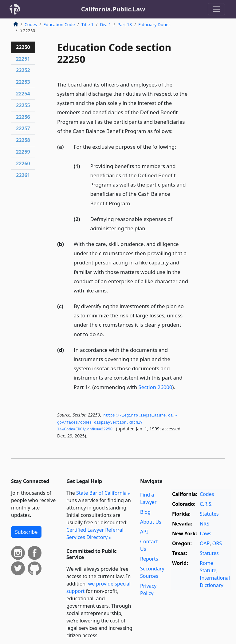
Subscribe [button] (26, 532)
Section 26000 (155, 387)
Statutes (209, 514)
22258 (23, 140)
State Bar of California (101, 493)
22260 (23, 163)
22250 (23, 47)
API (144, 532)
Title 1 (88, 24)
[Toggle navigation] (216, 9)
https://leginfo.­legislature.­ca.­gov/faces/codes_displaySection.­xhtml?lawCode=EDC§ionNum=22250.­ (117, 423)
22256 (23, 117)
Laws (206, 533)
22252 (23, 70)
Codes (31, 24)
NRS (205, 524)
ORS (217, 543)
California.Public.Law (113, 9)
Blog (145, 512)
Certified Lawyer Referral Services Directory (95, 533)
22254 (23, 94)
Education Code (59, 24)
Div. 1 (106, 24)
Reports (149, 559)
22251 (23, 59)
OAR (205, 543)
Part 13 (125, 24)
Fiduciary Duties (154, 24)
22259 (23, 152)
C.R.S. (206, 504)
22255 (23, 105)
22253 (23, 82)
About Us (151, 522)
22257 (23, 128)
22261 (23, 175)
